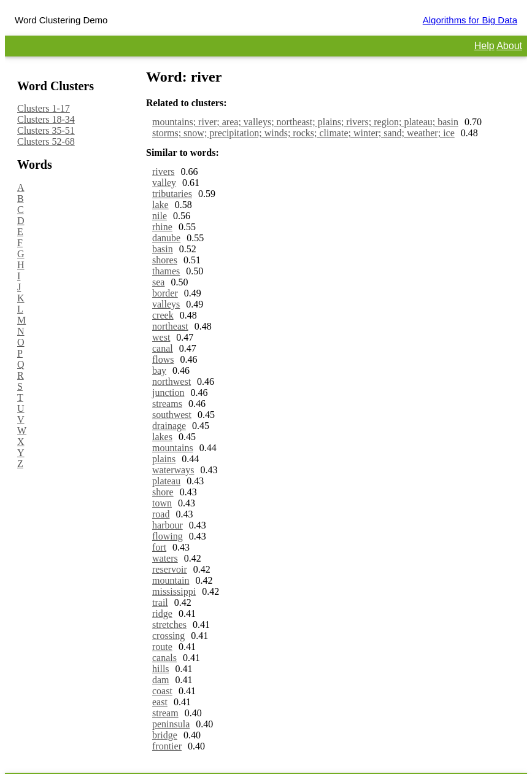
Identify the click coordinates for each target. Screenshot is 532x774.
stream (165, 713)
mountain (171, 580)
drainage (169, 426)
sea (158, 282)
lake (160, 205)
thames (166, 271)
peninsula (171, 724)
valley (164, 183)
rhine (162, 227)
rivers (163, 172)
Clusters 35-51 (46, 130)
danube (166, 238)
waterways (173, 470)
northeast (170, 326)
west (161, 337)
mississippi (174, 591)
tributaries (172, 194)
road (161, 514)
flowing (168, 536)
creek (163, 315)
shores (165, 260)
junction (168, 393)
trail (160, 602)
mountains (173, 448)
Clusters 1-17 (44, 108)
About (509, 46)
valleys (166, 304)
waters (165, 558)
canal (163, 348)
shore (163, 492)
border (165, 293)
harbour (168, 525)
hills (161, 669)
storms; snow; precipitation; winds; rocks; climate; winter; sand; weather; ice (303, 133)
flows (163, 359)
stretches (169, 625)
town (162, 503)
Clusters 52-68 (46, 141)
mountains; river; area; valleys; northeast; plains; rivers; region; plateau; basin (305, 122)
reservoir (170, 569)
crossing (168, 636)
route (162, 647)
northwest (172, 381)
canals (164, 658)
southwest (172, 415)
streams (167, 404)
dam (161, 680)
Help (484, 46)
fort (159, 547)
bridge (165, 735)
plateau (166, 481)
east (160, 702)
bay (159, 370)
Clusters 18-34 (46, 119)
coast (162, 691)
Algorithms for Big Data (470, 20)
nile (160, 216)
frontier (167, 746)
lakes (162, 437)
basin (163, 249)
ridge (162, 613)
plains (164, 459)
